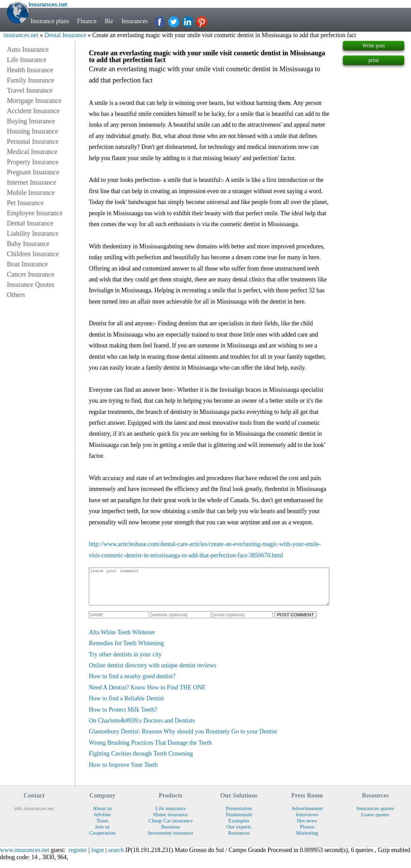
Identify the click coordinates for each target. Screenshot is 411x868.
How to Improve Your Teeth (123, 772)
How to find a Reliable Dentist (126, 706)
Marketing (307, 840)
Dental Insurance (65, 35)
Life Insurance (27, 60)
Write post (374, 45)
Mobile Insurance (31, 192)
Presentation (239, 815)
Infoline (102, 821)
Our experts (239, 834)
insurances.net (21, 35)
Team (102, 828)
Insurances (135, 21)
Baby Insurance (28, 244)
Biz (109, 21)
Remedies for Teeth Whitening (127, 650)
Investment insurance (170, 840)
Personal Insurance (33, 141)
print (374, 60)
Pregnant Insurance (33, 172)
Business (171, 834)
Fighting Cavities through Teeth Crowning (141, 761)
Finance (87, 21)
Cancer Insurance (30, 274)
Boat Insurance (27, 264)
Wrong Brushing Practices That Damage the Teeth (150, 750)
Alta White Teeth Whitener (122, 639)
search (116, 857)
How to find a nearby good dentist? (132, 683)
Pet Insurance (25, 203)
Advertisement (307, 815)
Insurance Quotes (30, 284)
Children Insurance (33, 254)
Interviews (307, 821)
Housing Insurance (33, 131)
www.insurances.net (25, 857)
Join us (102, 834)
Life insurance (171, 815)
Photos (307, 834)
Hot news (307, 828)
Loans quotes (375, 821)
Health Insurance (30, 70)
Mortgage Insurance (34, 100)
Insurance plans (50, 21)
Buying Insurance (31, 121)
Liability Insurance (33, 233)
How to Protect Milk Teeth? (123, 717)
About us (102, 815)
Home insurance (171, 821)
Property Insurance (33, 162)
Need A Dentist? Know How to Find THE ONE (147, 695)
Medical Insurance (32, 152)
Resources (239, 840)
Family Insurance (30, 80)
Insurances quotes (375, 815)
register (78, 857)
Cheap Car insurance (171, 828)
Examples (239, 828)
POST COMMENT (296, 622)
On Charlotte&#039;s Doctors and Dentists (142, 728)
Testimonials (239, 821)
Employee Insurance (35, 213)
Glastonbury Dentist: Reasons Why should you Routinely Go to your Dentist (183, 739)
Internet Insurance (31, 182)
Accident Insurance (33, 111)
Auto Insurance (28, 49)
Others (16, 295)
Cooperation (102, 840)
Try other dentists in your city (125, 662)
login (98, 857)
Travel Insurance (30, 90)
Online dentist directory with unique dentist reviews (153, 672)
